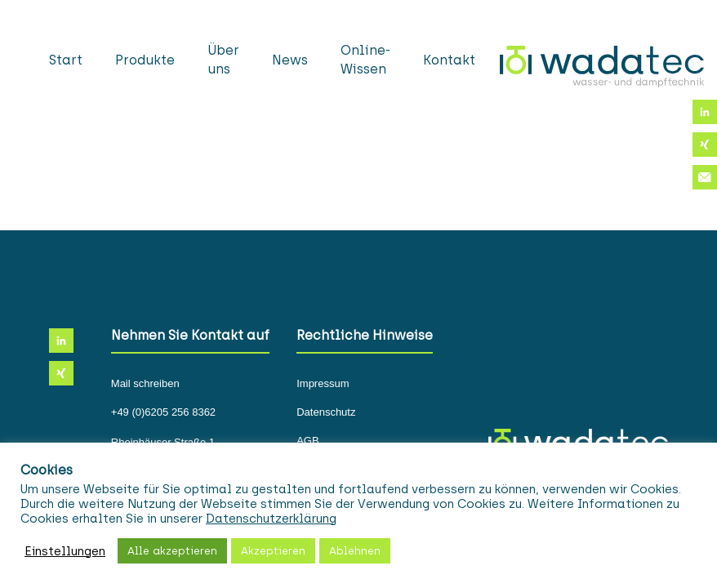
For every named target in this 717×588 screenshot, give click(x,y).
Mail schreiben (145, 384)
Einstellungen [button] (65, 551)
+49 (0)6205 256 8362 (163, 412)
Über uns (223, 60)
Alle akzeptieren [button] (172, 551)
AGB (307, 441)
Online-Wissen (365, 60)
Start (66, 60)
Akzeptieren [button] (273, 551)
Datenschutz (326, 412)
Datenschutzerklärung (271, 519)
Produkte (145, 60)
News (290, 60)
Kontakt (449, 60)
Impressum (323, 384)
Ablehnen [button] (355, 551)
